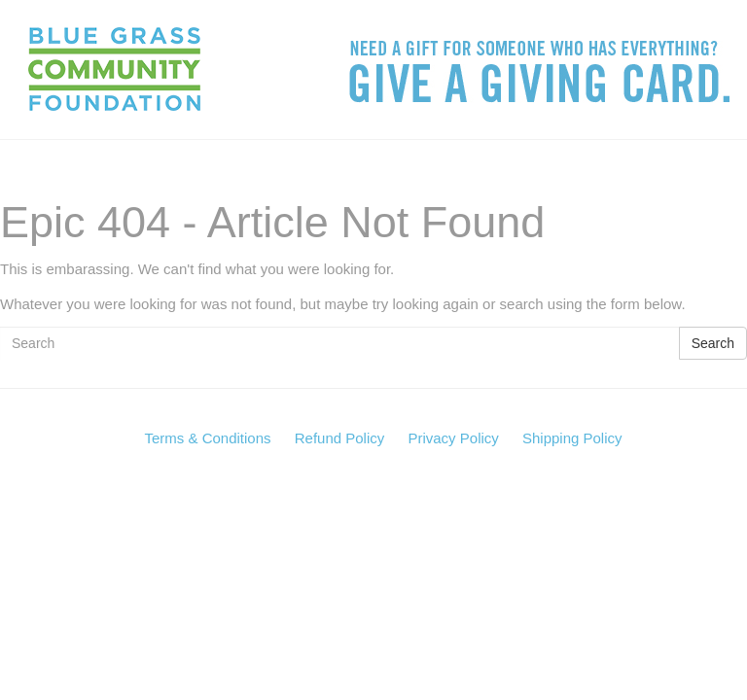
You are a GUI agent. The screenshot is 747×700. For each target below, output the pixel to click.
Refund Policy (340, 438)
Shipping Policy (572, 438)
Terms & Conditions (207, 438)
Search (713, 343)
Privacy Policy (453, 438)
